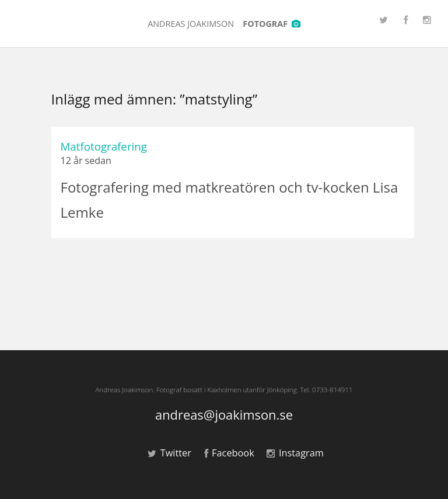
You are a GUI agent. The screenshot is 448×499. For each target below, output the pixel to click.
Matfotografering (104, 146)
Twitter (169, 453)
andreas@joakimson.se (224, 415)
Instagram (295, 453)
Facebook (229, 453)
